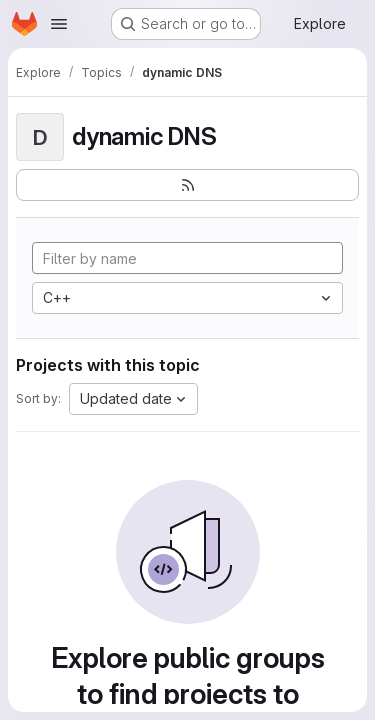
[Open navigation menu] (59, 24)
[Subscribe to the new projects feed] (187, 185)
